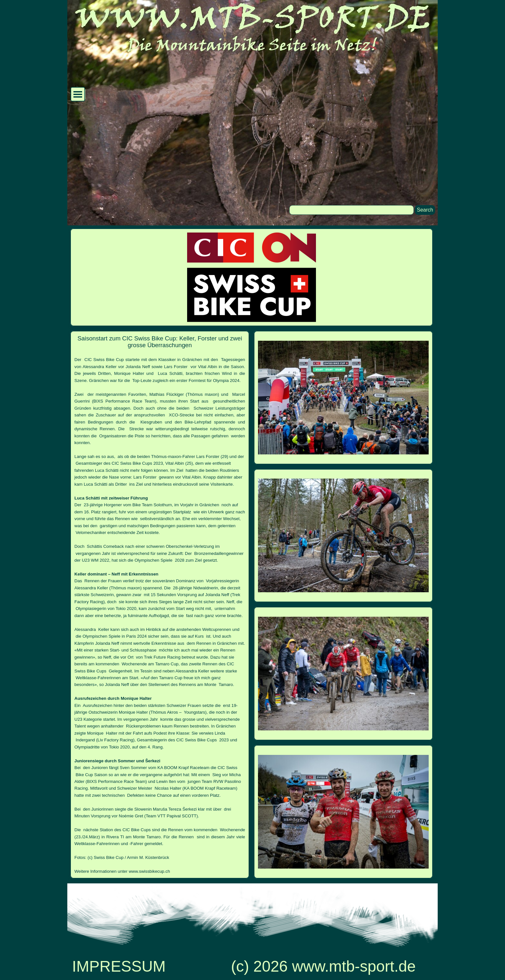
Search (425, 210)
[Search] (352, 210)
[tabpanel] (160, 605)
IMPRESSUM (119, 966)
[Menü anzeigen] (78, 94)
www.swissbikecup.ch (149, 871)
